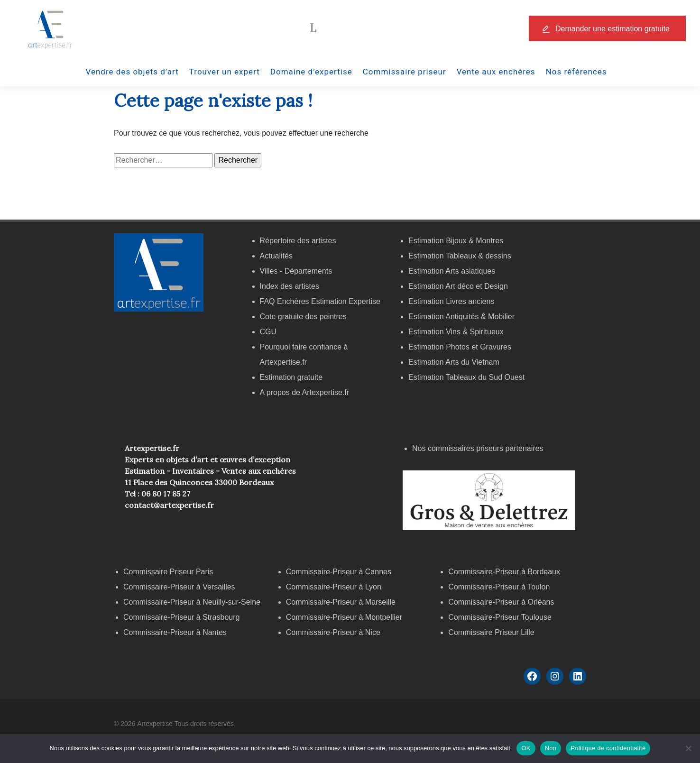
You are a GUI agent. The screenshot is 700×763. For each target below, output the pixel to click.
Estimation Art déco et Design (458, 286)
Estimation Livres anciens (451, 301)
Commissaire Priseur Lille (491, 632)
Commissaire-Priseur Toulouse (500, 617)
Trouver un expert (225, 72)
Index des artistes (290, 286)
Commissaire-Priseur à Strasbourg (183, 617)
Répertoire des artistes (298, 241)
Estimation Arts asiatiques (452, 271)
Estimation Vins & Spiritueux (456, 332)
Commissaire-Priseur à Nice (333, 632)
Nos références (576, 72)
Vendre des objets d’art (132, 72)
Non (551, 748)
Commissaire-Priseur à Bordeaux (504, 572)
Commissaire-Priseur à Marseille (341, 602)
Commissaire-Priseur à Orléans (501, 602)
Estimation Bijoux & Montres (456, 241)
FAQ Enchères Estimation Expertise (320, 301)
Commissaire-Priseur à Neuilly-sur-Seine (192, 602)
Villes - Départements (296, 271)
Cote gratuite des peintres (303, 317)
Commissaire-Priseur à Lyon (334, 587)
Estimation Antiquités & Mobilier (461, 317)
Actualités (276, 256)
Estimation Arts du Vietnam (454, 362)
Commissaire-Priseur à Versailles (179, 587)
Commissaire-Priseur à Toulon (499, 587)
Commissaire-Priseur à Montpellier (344, 617)
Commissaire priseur (405, 72)
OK (526, 748)
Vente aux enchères (496, 72)
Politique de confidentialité (608, 748)
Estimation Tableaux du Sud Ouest (466, 377)
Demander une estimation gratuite (612, 29)
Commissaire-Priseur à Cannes (340, 572)
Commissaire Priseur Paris (168, 572)
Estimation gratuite (291, 377)
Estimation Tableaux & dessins (460, 256)
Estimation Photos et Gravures (460, 347)
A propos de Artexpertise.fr (305, 392)
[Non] (688, 748)
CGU (268, 332)
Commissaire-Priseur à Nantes (175, 632)
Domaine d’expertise (311, 72)
